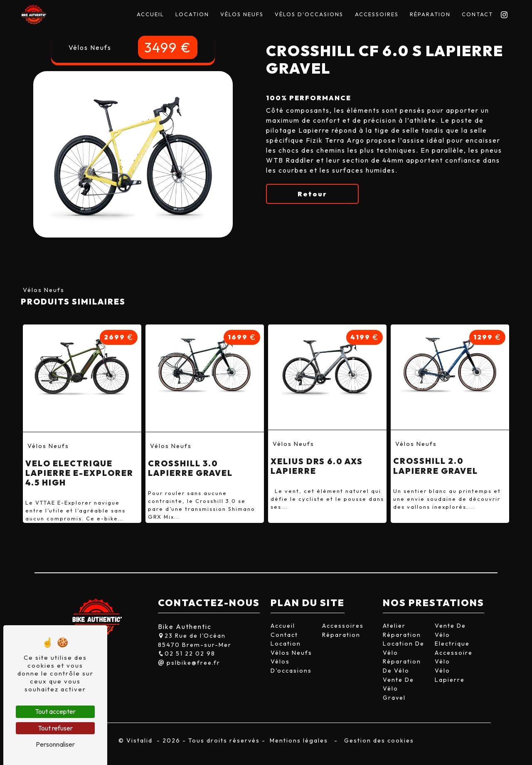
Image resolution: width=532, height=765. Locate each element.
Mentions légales (299, 740)
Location (192, 14)
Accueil (150, 14)
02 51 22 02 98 (187, 654)
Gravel (394, 698)
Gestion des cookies (378, 740)
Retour (312, 194)
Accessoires (377, 14)
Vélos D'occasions (309, 14)
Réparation (430, 14)
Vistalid (140, 740)
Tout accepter (55, 711)
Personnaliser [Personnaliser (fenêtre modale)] (55, 744)
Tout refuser (55, 728)
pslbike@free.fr (189, 663)
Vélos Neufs (242, 14)
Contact (477, 14)
